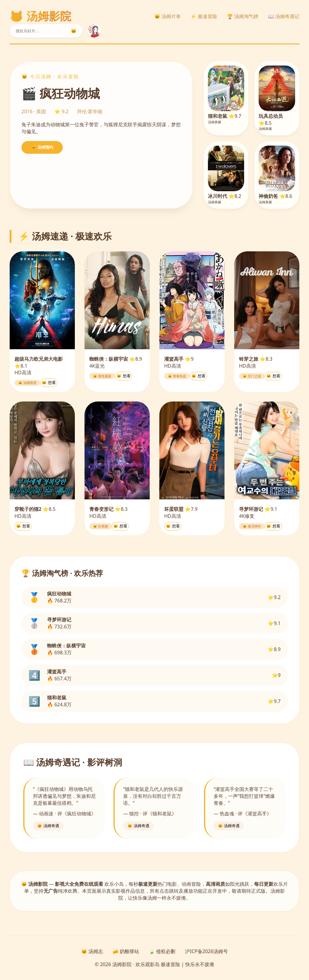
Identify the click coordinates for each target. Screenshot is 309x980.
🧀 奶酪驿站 (126, 951)
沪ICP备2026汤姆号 (206, 951)
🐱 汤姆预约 (42, 147)
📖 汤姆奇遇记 (284, 16)
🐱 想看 (49, 383)
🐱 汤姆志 (92, 951)
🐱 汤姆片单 (167, 16)
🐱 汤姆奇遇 (48, 826)
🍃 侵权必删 (162, 951)
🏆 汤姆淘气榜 (243, 16)
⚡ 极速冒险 (204, 16)
